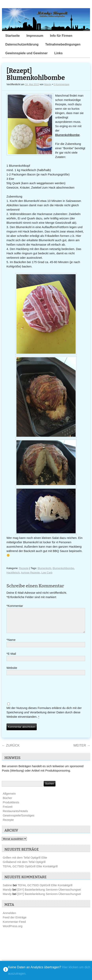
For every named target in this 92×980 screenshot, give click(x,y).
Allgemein (9, 798)
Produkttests (11, 807)
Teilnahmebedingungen (63, 44)
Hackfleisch (13, 573)
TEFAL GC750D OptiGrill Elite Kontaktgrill (30, 871)
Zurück (11, 750)
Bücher (8, 803)
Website (12, 673)
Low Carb (47, 573)
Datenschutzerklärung (22, 44)
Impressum (35, 36)
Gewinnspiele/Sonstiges (19, 820)
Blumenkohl (44, 568)
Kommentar (15, 606)
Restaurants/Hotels (15, 816)
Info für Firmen (61, 36)
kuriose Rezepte (31, 573)
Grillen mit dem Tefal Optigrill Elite (25, 862)
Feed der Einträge (15, 922)
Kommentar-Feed (14, 926)
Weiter (82, 750)
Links (58, 53)
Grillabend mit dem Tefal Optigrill (24, 867)
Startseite (13, 36)
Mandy (48, 84)
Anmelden (9, 918)
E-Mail (11, 658)
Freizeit (8, 811)
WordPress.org (13, 931)
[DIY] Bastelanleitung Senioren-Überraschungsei (49, 894)
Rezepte (24, 568)
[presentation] (37, 694)
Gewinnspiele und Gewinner (26, 53)
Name (11, 645)
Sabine (7, 890)
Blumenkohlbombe (67, 135)
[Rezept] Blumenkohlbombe (36, 74)
